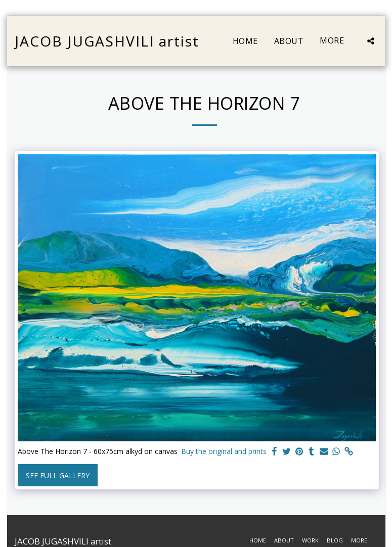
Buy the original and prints (224, 451)
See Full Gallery (58, 475)
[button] (371, 41)
